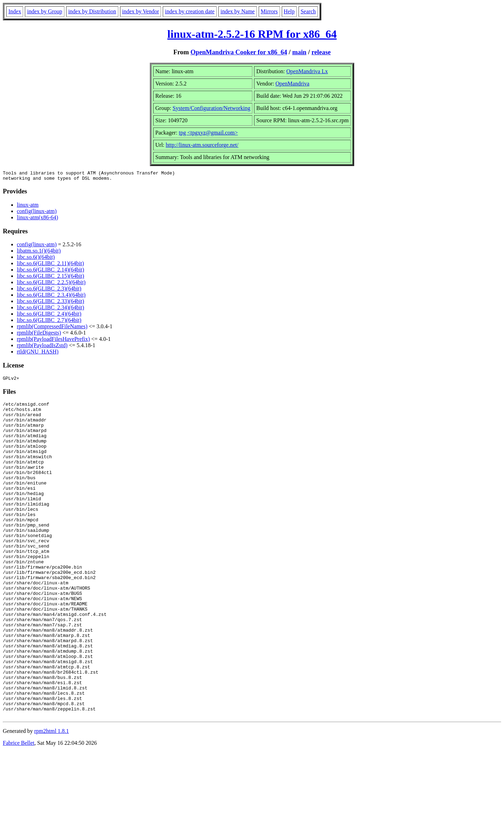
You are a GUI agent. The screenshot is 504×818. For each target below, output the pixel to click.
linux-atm (28, 207)
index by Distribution (92, 11)
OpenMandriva (292, 84)
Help (289, 11)
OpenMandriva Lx (307, 71)
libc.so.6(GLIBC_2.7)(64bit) (49, 322)
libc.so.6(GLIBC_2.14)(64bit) (50, 272)
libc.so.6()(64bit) (36, 259)
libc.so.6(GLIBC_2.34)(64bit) (50, 310)
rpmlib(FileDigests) (39, 335)
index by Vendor (141, 11)
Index (15, 11)
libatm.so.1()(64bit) (39, 253)
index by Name (238, 11)
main (299, 52)
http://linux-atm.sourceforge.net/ (202, 145)
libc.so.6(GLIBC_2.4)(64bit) (49, 316)
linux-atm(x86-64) (37, 219)
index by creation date (190, 11)
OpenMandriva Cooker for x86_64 (239, 52)
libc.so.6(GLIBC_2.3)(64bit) (49, 291)
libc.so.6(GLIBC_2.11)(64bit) (50, 265)
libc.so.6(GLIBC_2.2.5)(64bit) (51, 284)
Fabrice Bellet (19, 809)
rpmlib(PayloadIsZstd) (42, 347)
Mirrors (269, 11)
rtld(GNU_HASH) (38, 354)
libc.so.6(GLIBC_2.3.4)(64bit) (51, 297)
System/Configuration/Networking (211, 108)
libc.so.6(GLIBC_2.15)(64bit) (50, 278)
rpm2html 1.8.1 (52, 797)
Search (308, 11)
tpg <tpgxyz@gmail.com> (208, 133)
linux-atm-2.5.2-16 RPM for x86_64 (252, 34)
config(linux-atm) (37, 213)
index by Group (44, 11)
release (321, 52)
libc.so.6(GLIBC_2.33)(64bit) (50, 303)
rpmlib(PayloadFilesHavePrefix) (53, 341)
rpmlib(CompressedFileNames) (52, 328)
